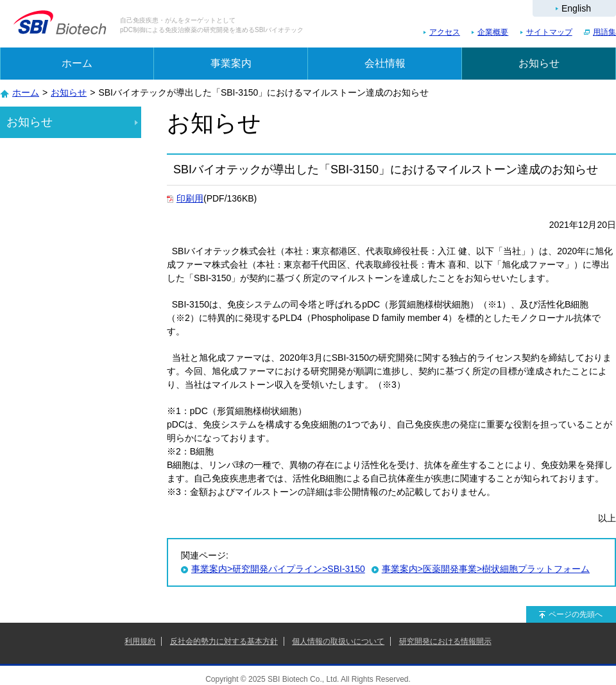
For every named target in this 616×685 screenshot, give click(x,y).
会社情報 (385, 63)
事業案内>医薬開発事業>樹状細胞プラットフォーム (486, 569)
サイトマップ (549, 32)
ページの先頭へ (576, 614)
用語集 (604, 32)
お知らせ (539, 63)
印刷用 (190, 198)
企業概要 (493, 32)
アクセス (445, 32)
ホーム (77, 63)
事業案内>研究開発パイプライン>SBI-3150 (278, 569)
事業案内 (231, 63)
